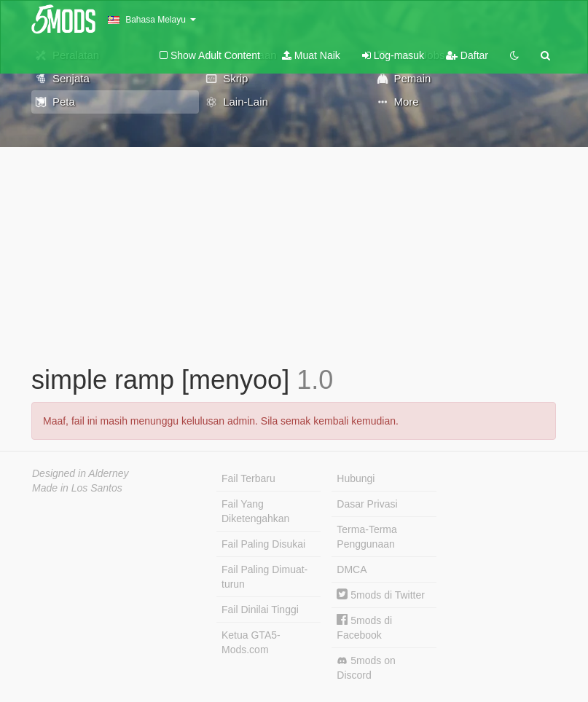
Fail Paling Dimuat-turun (264, 577)
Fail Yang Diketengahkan (255, 511)
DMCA (352, 569)
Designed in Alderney (81, 473)
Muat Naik (311, 55)
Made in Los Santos (77, 488)
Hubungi (356, 478)
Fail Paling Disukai (263, 544)
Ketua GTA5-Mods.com (251, 642)
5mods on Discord (366, 668)
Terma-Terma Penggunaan (366, 537)
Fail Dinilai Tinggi (260, 610)
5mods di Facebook (364, 627)
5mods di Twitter (381, 595)
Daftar (467, 55)
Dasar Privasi (367, 504)
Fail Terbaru (248, 478)
